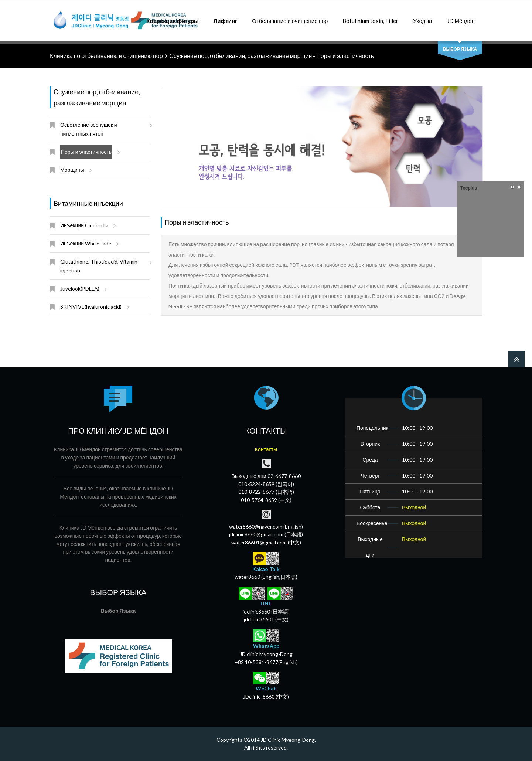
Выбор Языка (460, 49)
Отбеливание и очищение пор (290, 17)
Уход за (422, 17)
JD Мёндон (461, 17)
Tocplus (469, 188)
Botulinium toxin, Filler (370, 17)
